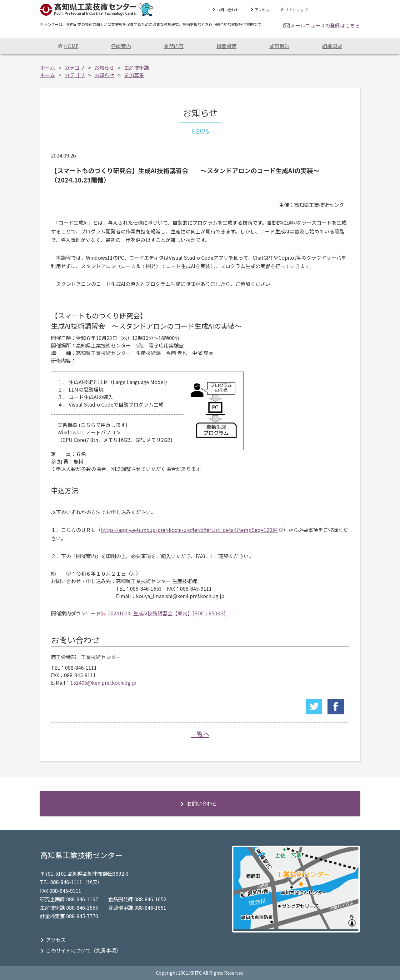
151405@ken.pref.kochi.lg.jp (103, 682)
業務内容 (174, 46)
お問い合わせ (228, 10)
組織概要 (332, 46)
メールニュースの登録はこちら (325, 25)
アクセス (262, 10)
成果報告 (279, 46)
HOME (68, 46)
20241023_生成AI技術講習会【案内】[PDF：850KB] (167, 613)
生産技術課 (137, 67)
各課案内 (121, 46)
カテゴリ (75, 67)
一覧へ (200, 734)
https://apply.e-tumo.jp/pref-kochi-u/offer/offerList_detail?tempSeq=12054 (189, 530)
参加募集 (134, 75)
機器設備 (227, 46)
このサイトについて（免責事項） (83, 950)
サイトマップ (296, 10)
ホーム (47, 67)
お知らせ (104, 67)
